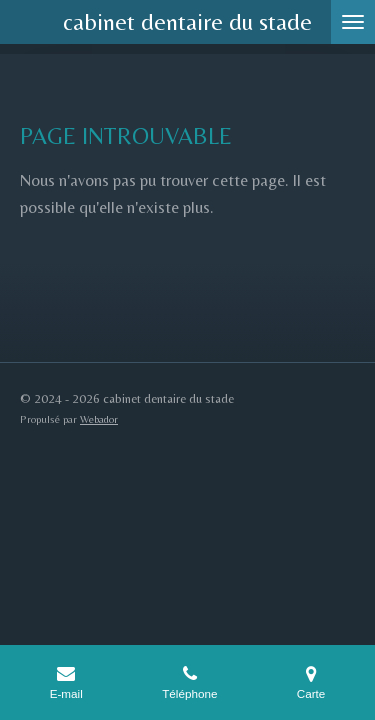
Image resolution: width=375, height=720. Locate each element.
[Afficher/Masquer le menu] (353, 22)
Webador (99, 419)
